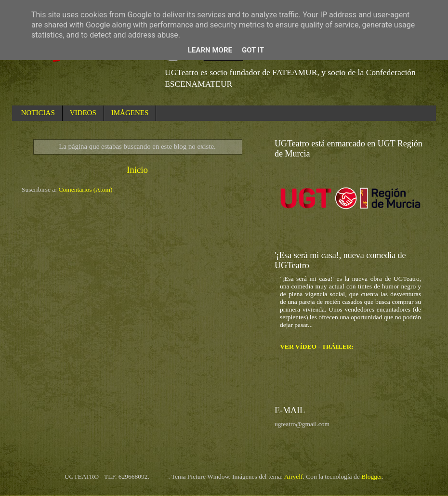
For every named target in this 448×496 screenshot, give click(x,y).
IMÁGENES (130, 113)
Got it (253, 50)
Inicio (137, 170)
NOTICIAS (38, 113)
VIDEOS (83, 113)
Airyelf (294, 476)
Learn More (210, 50)
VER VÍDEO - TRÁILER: (317, 346)
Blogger (372, 476)
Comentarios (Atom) (86, 189)
